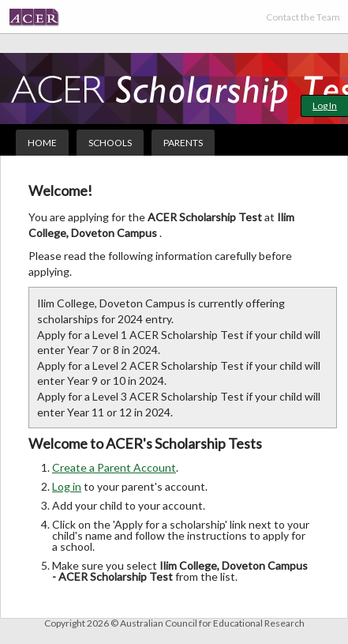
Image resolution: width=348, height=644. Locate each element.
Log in (67, 486)
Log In (325, 105)
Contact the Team (303, 17)
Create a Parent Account (114, 467)
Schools (110, 143)
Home (42, 143)
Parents (183, 143)
